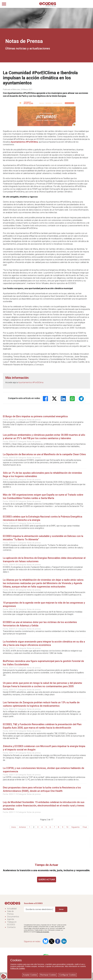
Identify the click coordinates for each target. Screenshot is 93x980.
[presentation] (42, 918)
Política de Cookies (18, 968)
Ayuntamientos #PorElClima (24, 142)
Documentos (13, 917)
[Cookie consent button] (4, 976)
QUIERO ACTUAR (47, 879)
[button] (45, 399)
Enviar (61, 909)
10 (67, 827)
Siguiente (75, 827)
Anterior (23, 827)
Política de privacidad (43, 932)
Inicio (14, 827)
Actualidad (12, 909)
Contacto (11, 927)
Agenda (11, 919)
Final (85, 827)
